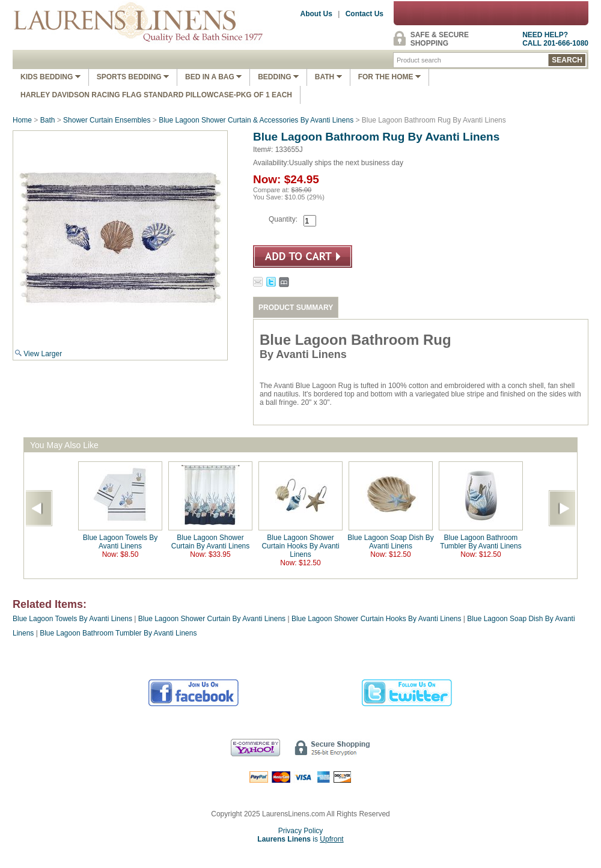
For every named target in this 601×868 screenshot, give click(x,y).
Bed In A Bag (213, 77)
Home (22, 120)
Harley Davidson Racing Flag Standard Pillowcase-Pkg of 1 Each (156, 95)
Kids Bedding (50, 77)
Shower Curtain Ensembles (107, 120)
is (300, 839)
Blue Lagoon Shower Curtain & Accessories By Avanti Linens (256, 120)
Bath (328, 77)
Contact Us (365, 14)
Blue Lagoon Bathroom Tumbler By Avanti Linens (480, 542)
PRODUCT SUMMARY (296, 308)
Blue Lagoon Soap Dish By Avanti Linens (390, 542)
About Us (316, 14)
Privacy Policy (301, 831)
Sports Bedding (133, 77)
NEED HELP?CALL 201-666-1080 (555, 39)
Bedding (278, 77)
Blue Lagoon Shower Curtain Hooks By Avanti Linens (300, 546)
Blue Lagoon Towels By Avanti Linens (121, 542)
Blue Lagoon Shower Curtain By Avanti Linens (211, 542)
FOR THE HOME (389, 77)
